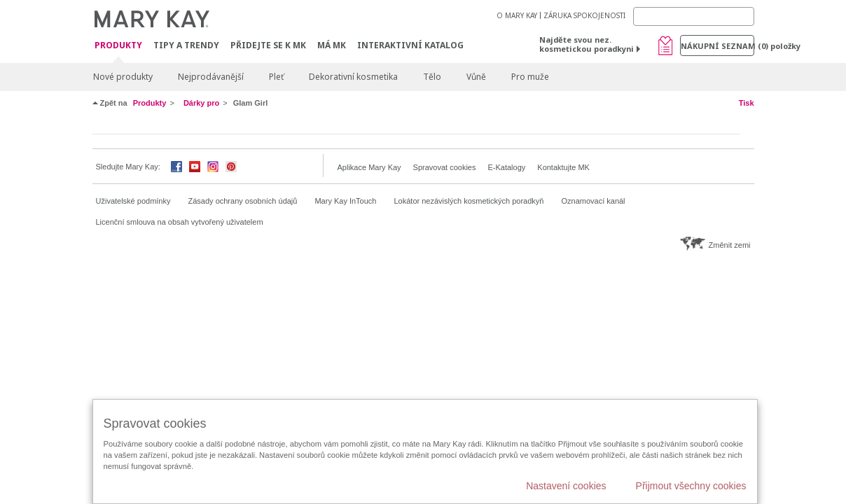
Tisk (747, 103)
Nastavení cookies (566, 486)
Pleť (276, 77)
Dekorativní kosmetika (353, 77)
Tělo (432, 77)
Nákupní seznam (717, 46)
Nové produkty (123, 77)
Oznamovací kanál (593, 201)
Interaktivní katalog (410, 45)
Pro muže (530, 77)
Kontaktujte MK (563, 167)
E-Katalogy (506, 167)
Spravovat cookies (445, 167)
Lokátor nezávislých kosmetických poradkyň (469, 201)
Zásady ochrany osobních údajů (243, 201)
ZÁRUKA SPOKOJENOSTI (584, 15)
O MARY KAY (517, 15)
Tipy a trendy (186, 45)
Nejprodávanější (211, 77)
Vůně (476, 77)
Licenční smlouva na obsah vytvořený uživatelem (180, 222)
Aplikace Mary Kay (369, 167)
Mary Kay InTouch (345, 201)
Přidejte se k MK (268, 45)
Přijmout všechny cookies (691, 486)
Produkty (118, 46)
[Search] (694, 16)
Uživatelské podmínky (133, 201)
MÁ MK (332, 45)
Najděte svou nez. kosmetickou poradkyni (587, 44)
